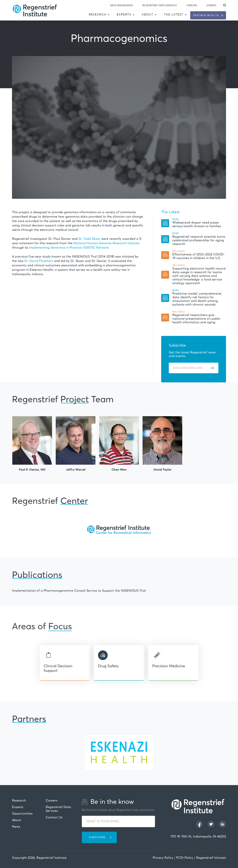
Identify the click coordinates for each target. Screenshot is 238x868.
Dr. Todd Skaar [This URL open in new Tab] (89, 239)
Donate (211, 5)
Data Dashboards (121, 5)
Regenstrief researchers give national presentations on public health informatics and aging (196, 319)
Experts (124, 15)
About (148, 15)
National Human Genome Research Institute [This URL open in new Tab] (106, 243)
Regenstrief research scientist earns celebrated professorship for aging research (199, 240)
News (16, 827)
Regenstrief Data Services (159, 5)
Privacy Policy (163, 858)
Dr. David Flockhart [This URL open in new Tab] (39, 261)
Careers (192, 5)
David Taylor (162, 469)
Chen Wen (119, 469)
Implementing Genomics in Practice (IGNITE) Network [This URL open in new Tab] (69, 248)
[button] (108, 15)
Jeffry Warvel (76, 469)
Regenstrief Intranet (211, 858)
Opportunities (22, 814)
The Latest (174, 15)
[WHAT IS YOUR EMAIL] (118, 821)
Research (97, 15)
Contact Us (54, 818)
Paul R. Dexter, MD (32, 469)
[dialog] (225, 5)
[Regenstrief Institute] (35, 10)
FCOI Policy (185, 858)
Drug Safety (108, 666)
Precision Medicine (169, 666)
